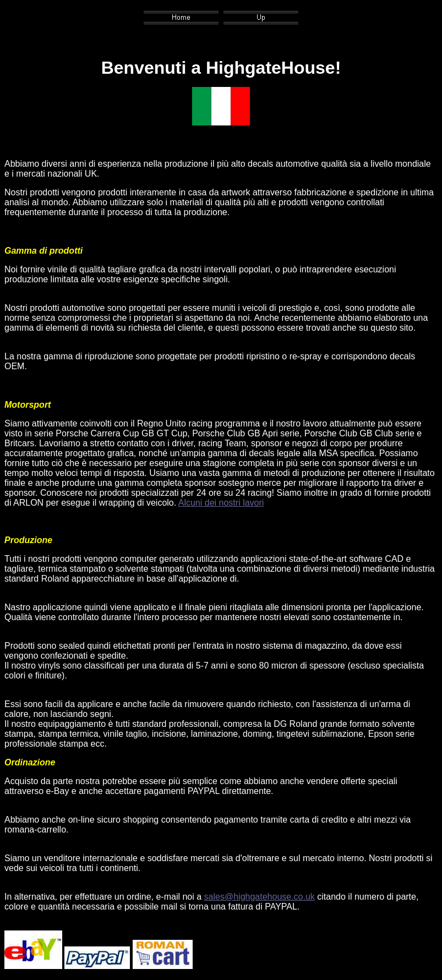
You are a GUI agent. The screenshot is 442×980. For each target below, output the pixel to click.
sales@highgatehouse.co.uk (260, 897)
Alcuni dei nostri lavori (221, 503)
